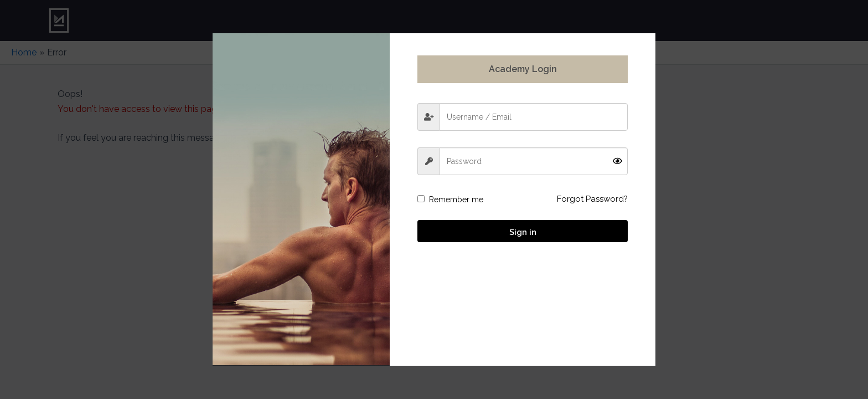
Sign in (523, 232)
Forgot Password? (592, 199)
